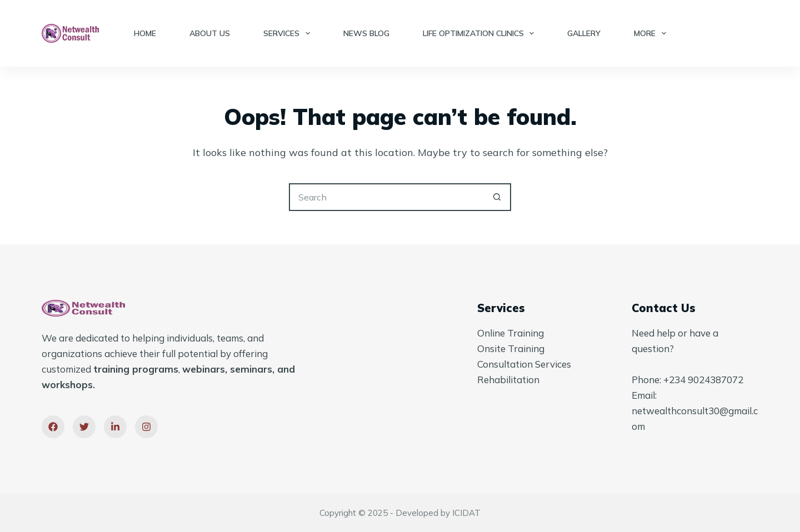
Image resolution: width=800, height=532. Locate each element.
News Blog (366, 33)
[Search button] (497, 197)
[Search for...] (386, 197)
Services (289, 33)
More (652, 33)
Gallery (584, 33)
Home (145, 33)
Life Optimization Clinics (481, 33)
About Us (210, 33)
